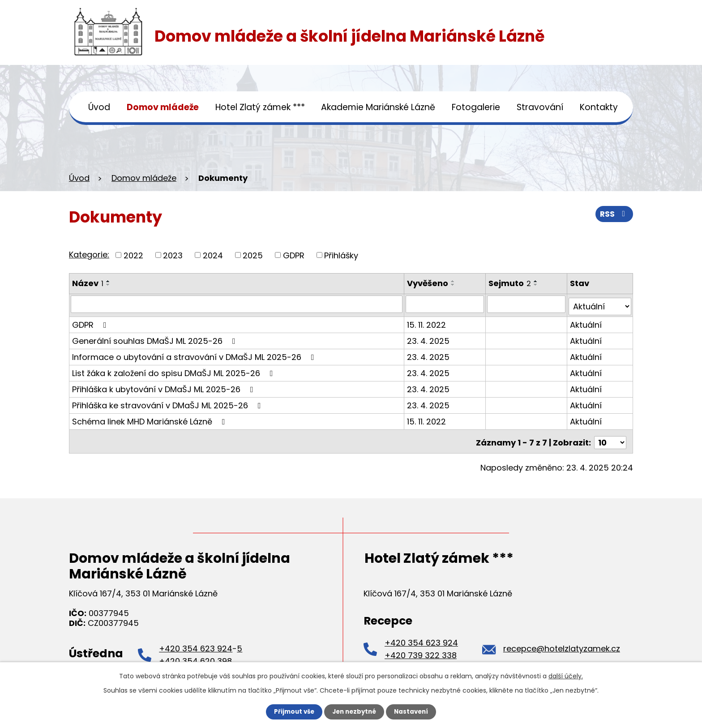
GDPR (294, 255)
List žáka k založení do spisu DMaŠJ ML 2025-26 (174, 370)
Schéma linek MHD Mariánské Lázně (150, 419)
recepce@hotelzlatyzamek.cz (562, 644)
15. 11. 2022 (427, 322)
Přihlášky (341, 255)
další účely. (566, 676)
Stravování (540, 107)
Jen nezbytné (354, 711)
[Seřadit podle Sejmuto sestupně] (537, 285)
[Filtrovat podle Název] (237, 304)
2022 (133, 255)
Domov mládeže (163, 107)
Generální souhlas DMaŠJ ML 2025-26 (156, 338)
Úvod (99, 107)
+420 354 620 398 (195, 656)
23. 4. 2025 (429, 338)
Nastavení (414, 711)
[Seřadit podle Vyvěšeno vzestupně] (454, 281)
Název (88, 283)
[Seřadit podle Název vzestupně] (108, 281)
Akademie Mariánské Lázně (378, 107)
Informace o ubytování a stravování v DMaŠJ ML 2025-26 (195, 354)
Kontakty (599, 107)
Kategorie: (89, 255)
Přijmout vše (292, 711)
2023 (173, 255)
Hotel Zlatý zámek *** (260, 107)
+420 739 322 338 (421, 650)
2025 (253, 255)
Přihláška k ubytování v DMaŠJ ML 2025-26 (165, 387)
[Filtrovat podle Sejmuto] (527, 304)
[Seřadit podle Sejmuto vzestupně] (537, 281)
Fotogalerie (476, 107)
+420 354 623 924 (196, 644)
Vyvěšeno (428, 283)
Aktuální (586, 322)
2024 (213, 255)
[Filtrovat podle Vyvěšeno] (446, 304)
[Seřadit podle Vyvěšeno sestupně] (454, 285)
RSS (614, 216)
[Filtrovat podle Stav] (600, 304)
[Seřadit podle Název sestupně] (108, 285)
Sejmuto (511, 283)
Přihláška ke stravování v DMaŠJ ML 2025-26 (168, 403)
